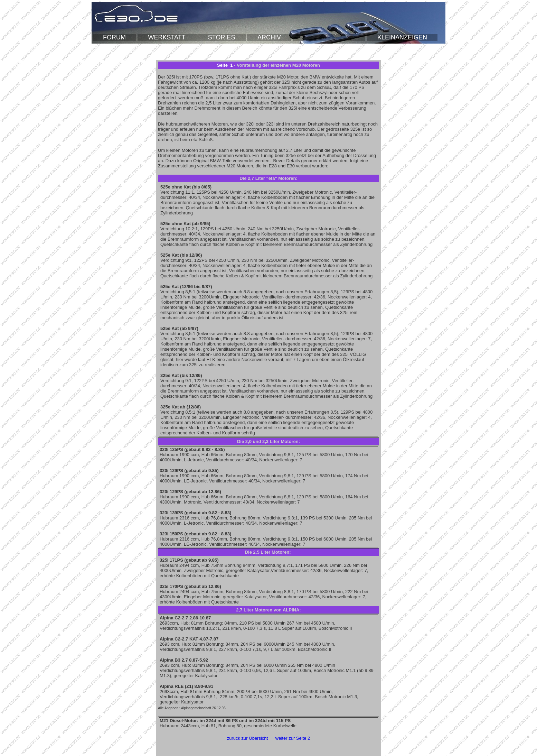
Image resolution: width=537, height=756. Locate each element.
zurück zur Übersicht (247, 738)
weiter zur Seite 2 (293, 738)
